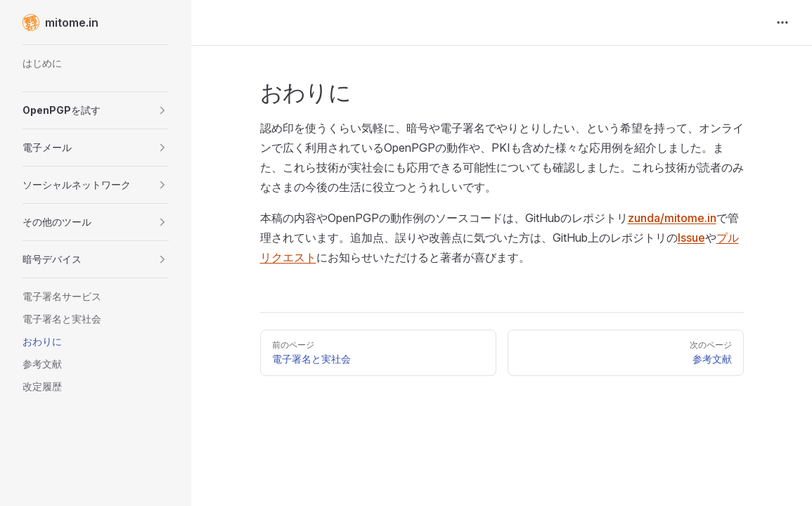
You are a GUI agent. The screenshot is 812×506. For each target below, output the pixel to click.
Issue (691, 238)
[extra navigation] (782, 22)
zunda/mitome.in (672, 218)
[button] (96, 110)
